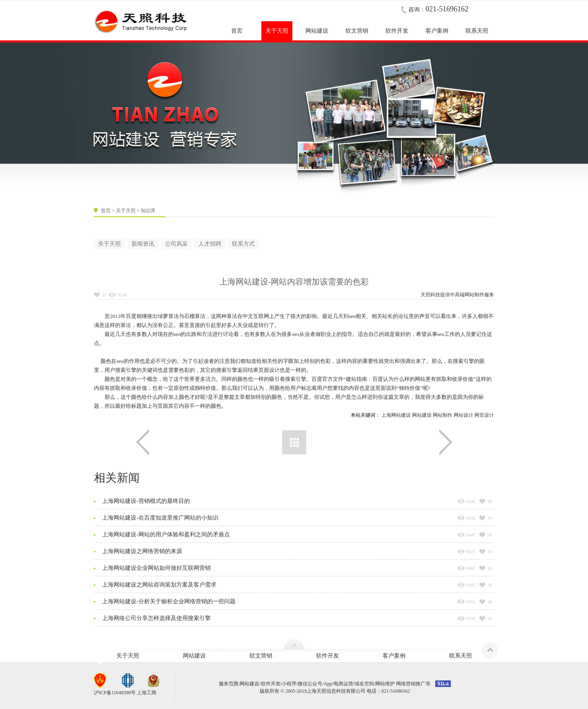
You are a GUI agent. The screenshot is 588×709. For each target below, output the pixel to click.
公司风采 (176, 244)
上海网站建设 (396, 415)
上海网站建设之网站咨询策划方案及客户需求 (159, 585)
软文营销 (261, 656)
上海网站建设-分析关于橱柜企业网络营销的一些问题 (169, 601)
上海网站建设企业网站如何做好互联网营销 (156, 568)
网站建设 (422, 415)
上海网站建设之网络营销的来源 (142, 551)
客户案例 (394, 656)
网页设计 (484, 415)
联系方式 (243, 244)
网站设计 (463, 415)
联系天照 (461, 656)
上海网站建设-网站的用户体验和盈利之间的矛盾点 (166, 535)
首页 (106, 211)
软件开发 (327, 656)
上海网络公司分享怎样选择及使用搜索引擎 (156, 618)
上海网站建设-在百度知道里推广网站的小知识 (160, 518)
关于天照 (126, 211)
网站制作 (474, 295)
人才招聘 (210, 244)
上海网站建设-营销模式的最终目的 (146, 501)
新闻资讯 (143, 244)
